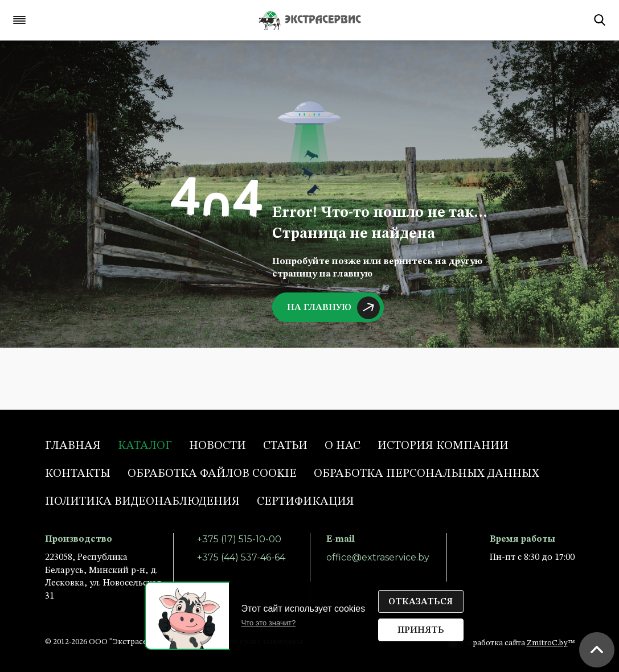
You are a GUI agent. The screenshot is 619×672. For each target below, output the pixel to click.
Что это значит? (269, 623)
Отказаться (421, 602)
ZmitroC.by (547, 643)
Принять (421, 630)
